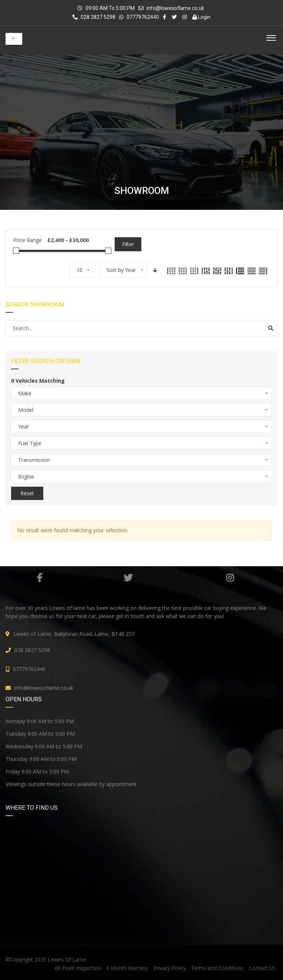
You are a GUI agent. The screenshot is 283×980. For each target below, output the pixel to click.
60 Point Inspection (78, 968)
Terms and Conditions (217, 968)
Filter (128, 244)
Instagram (230, 578)
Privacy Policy (169, 968)
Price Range (28, 240)
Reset (27, 493)
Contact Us (262, 968)
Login (201, 17)
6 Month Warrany (127, 968)
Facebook (39, 578)
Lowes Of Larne (67, 959)
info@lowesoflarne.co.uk (175, 8)
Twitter (128, 578)
